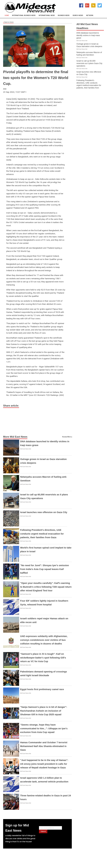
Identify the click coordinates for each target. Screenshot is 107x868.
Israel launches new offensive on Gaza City (44, 512)
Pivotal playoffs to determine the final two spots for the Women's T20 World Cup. (36, 78)
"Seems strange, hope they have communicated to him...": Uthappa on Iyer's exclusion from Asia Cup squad (44, 728)
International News (47, 15)
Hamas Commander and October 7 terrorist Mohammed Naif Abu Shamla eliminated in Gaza (44, 746)
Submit (43, 831)
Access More (67, 437)
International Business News (24, 15)
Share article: (11, 406)
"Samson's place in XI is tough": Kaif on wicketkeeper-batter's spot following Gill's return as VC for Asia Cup (43, 658)
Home (7, 15)
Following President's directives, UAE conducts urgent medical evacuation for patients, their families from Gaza (42, 534)
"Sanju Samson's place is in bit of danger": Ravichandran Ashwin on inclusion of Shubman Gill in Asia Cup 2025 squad (44, 711)
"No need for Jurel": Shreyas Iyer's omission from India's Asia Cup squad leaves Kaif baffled (45, 569)
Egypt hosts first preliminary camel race (42, 689)
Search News (78, 15)
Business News (64, 15)
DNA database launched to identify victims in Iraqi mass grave (88, 35)
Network (90, 15)
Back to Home (8, 22)
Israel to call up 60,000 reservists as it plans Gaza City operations (89, 63)
